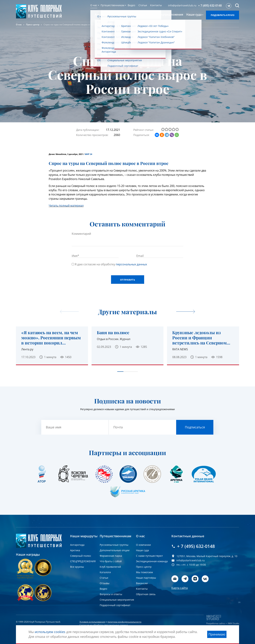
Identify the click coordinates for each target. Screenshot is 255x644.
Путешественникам (112, 5)
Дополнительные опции (115, 550)
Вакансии (142, 583)
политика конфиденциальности (124, 622)
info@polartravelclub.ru (182, 5)
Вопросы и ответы (111, 594)
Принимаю (217, 634)
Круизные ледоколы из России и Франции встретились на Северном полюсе (199, 338)
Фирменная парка (111, 556)
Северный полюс (81, 556)
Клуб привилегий (110, 567)
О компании (143, 545)
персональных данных (131, 264)
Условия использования (92, 622)
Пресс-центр (33, 25)
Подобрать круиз (223, 15)
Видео (131, 5)
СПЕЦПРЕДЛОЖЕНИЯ (83, 561)
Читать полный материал (66, 206)
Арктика (75, 550)
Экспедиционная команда (152, 561)
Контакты (156, 5)
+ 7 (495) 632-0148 (210, 5)
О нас (94, 5)
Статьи (143, 5)
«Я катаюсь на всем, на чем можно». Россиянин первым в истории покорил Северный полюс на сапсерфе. (51, 338)
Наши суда (142, 550)
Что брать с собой (111, 561)
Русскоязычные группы (114, 545)
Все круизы (77, 567)
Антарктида (77, 545)
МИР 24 (88, 154)
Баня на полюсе (113, 333)
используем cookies (50, 632)
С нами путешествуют (149, 556)
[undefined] (186, 312)
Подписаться (195, 427)
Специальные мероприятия (117, 600)
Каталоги (105, 572)
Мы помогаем (144, 572)
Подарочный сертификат (115, 605)
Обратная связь (146, 594)
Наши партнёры (146, 578)
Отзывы (105, 583)
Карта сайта (180, 588)
